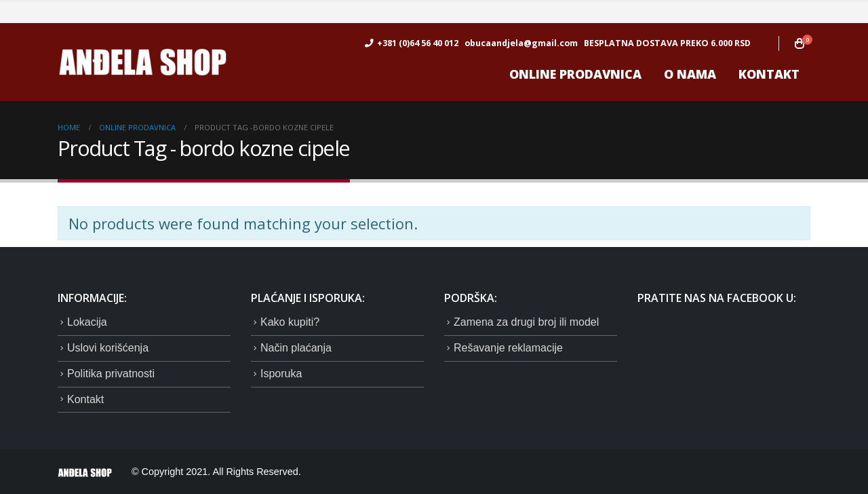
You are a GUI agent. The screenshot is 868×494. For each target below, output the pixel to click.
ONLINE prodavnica (575, 74)
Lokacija (87, 322)
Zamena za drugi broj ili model (526, 322)
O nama (690, 74)
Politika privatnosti (111, 374)
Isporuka (281, 374)
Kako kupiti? (290, 322)
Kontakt (769, 74)
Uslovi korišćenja (108, 348)
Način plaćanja (296, 348)
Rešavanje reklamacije (508, 348)
